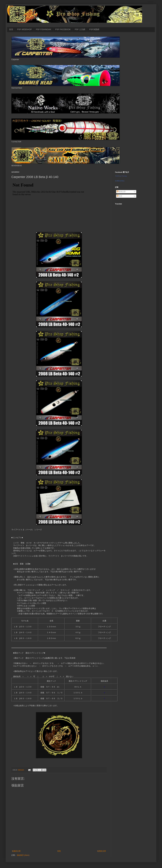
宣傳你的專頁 (120, 181)
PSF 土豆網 (80, 29)
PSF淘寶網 (94, 29)
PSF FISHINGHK (44, 29)
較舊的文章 (102, 851)
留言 (119, 196)
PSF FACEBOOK (63, 29)
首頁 (11, 29)
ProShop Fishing (121, 176)
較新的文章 (16, 851)
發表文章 (121, 192)
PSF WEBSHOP (25, 29)
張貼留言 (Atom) (23, 855)
